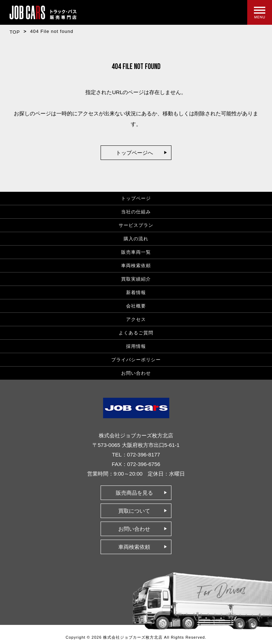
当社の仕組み (136, 212)
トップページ (136, 198)
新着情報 (136, 292)
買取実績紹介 (136, 279)
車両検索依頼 (136, 266)
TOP (15, 32)
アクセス (136, 319)
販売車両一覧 (136, 252)
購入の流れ (136, 239)
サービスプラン (136, 225)
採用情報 (136, 346)
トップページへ (134, 153)
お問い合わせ (136, 373)
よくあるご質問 (136, 333)
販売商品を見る (134, 493)
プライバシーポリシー (136, 360)
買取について (134, 511)
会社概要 (136, 306)
